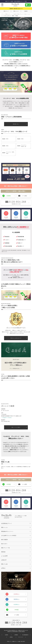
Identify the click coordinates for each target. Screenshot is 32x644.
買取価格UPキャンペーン (7, 531)
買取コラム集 (4, 564)
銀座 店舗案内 (4, 540)
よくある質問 (4, 556)
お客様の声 (4, 560)
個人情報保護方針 (25, 635)
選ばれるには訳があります (16, 338)
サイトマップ (21, 637)
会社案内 (7, 635)
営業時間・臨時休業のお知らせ (15, 9)
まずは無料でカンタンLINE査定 (9, 535)
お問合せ (3, 568)
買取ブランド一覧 (21, 14)
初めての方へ (4, 544)
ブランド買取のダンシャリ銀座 (9, 14)
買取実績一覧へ (16, 124)
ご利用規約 (16, 635)
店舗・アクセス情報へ (16, 427)
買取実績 (3, 552)
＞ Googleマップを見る (6, 418)
